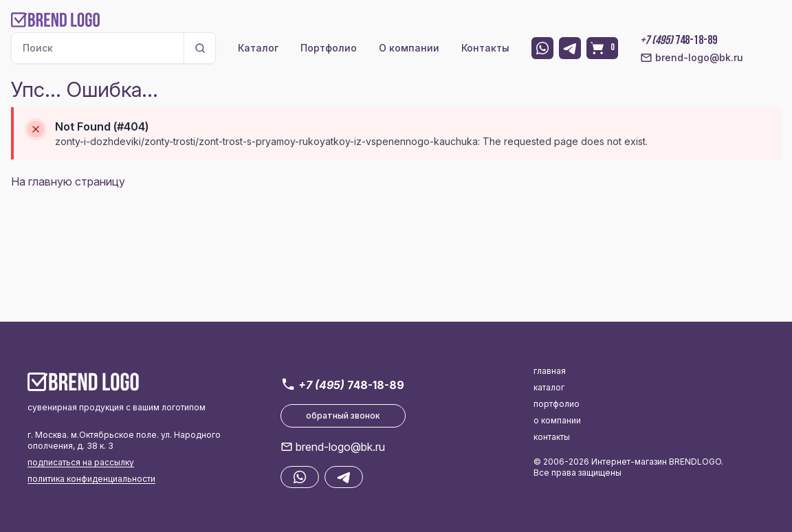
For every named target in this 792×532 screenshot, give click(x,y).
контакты (552, 437)
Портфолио (329, 48)
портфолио (557, 404)
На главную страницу (68, 181)
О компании (409, 48)
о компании (557, 420)
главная (550, 371)
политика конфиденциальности (91, 479)
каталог (549, 387)
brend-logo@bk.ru (692, 58)
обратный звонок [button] (343, 415)
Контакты (485, 48)
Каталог (258, 48)
